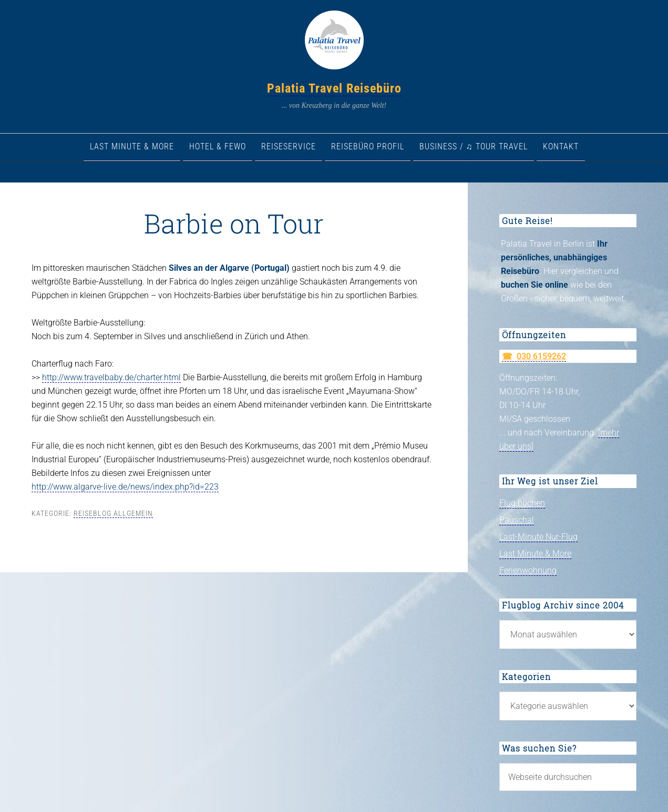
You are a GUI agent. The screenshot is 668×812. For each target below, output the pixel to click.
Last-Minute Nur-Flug (538, 537)
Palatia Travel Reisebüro (334, 88)
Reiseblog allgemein (113, 513)
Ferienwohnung (528, 570)
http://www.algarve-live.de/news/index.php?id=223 (125, 487)
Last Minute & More (535, 554)
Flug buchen (522, 503)
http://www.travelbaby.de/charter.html (111, 377)
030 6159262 (541, 356)
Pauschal (517, 520)
